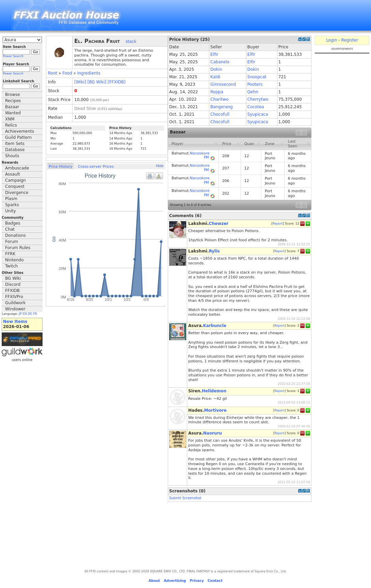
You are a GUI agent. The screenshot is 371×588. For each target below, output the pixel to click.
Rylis (214, 251)
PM (206, 157)
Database (15, 150)
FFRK (10, 254)
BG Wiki (13, 278)
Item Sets (15, 144)
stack (131, 42)
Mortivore (215, 410)
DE (30, 314)
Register (349, 40)
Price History (60, 167)
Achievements (20, 131)
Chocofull (220, 114)
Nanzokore (200, 153)
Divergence (17, 193)
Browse (13, 95)
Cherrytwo (258, 99)
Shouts (12, 156)
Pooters (255, 84)
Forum (12, 242)
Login (332, 40)
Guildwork (15, 303)
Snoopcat (257, 77)
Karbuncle (215, 326)
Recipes (13, 101)
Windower (15, 309)
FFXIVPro (14, 297)
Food (67, 73)
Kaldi (215, 77)
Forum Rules (18, 248)
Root (53, 73)
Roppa (217, 92)
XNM (10, 119)
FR (35, 314)
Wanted (13, 113)
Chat (10, 229)
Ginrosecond (223, 84)
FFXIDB (12, 291)
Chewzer (219, 224)
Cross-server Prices (96, 167)
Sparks (12, 205)
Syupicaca (258, 114)
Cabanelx (220, 62)
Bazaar (12, 107)
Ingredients (89, 73)
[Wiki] (80, 82)
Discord (13, 284)
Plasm (11, 199)
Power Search (13, 56)
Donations (15, 235)
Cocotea (256, 107)
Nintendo (14, 260)
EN (25, 314)
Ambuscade (17, 168)
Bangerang (222, 107)
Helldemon (214, 391)
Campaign (15, 180)
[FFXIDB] (116, 82)
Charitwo (219, 99)
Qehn (253, 92)
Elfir (214, 54)
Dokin (216, 69)
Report (277, 223)
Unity (11, 211)
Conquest (15, 186)
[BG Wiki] (97, 82)
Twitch (11, 266)
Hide (160, 166)
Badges (13, 223)
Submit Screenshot (185, 498)
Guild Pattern (18, 137)
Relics (11, 125)
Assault (13, 174)
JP (20, 314)
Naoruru (213, 433)
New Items (15, 322)
